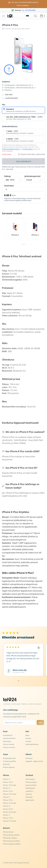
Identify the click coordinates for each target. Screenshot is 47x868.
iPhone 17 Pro (8, 818)
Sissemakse (9, 186)
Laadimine (29, 791)
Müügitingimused (9, 758)
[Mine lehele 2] (21, 681)
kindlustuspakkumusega (11, 149)
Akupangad (7, 741)
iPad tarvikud (30, 779)
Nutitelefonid (8, 735)
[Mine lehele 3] (24, 681)
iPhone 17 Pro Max (10, 821)
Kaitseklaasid (30, 788)
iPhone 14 (7, 788)
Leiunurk (29, 794)
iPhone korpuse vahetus (12, 841)
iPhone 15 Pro (8, 800)
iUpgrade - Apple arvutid (34, 761)
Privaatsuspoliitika (9, 761)
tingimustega (28, 149)
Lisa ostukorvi (23, 161)
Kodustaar (29, 758)
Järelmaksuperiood (32, 176)
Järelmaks (6, 764)
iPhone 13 (7, 779)
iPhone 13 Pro (8, 782)
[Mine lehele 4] (26, 681)
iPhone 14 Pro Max (10, 794)
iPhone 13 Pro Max (10, 785)
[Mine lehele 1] (19, 681)
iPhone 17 (7, 815)
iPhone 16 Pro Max (10, 812)
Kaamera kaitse (31, 785)
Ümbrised (29, 797)
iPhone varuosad (9, 747)
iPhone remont (8, 832)
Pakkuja (7, 176)
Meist (28, 735)
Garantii (28, 741)
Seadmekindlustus (32, 744)
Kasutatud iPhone (9, 738)
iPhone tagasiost (9, 767)
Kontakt (28, 738)
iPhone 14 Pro (8, 791)
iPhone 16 (7, 806)
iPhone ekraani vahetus (11, 835)
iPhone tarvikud (9, 744)
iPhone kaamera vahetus (12, 844)
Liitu (40, 722)
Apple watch (30, 800)
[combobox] (13, 180)
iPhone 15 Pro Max (10, 803)
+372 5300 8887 (29, 10)
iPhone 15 (7, 797)
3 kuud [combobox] (34, 180)
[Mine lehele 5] (29, 681)
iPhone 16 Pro (8, 809)
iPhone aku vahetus (10, 838)
